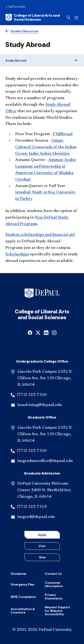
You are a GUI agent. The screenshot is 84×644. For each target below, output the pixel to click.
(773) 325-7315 (32, 507)
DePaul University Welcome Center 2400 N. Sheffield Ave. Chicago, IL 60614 (45, 490)
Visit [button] (42, 546)
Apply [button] (42, 535)
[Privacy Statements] (59, 597)
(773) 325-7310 (32, 395)
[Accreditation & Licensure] (25, 611)
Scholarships (17, 254)
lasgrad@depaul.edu (36, 517)
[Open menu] (76, 18)
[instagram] (54, 332)
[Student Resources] (22, 31)
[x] (38, 332)
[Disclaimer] (19, 574)
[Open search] (69, 18)
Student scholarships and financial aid (40, 235)
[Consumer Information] (59, 585)
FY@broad (63, 134)
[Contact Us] (53, 574)
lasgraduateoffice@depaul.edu (45, 461)
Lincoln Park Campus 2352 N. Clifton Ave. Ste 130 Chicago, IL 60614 (45, 378)
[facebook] (30, 332)
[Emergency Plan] (23, 584)
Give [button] (42, 557)
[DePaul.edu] (15, 7)
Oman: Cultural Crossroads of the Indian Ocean (46, 147)
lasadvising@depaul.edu (40, 405)
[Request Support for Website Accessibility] (59, 611)
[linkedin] (46, 332)
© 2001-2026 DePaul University (42, 630)
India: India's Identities (49, 154)
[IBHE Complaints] (23, 597)
